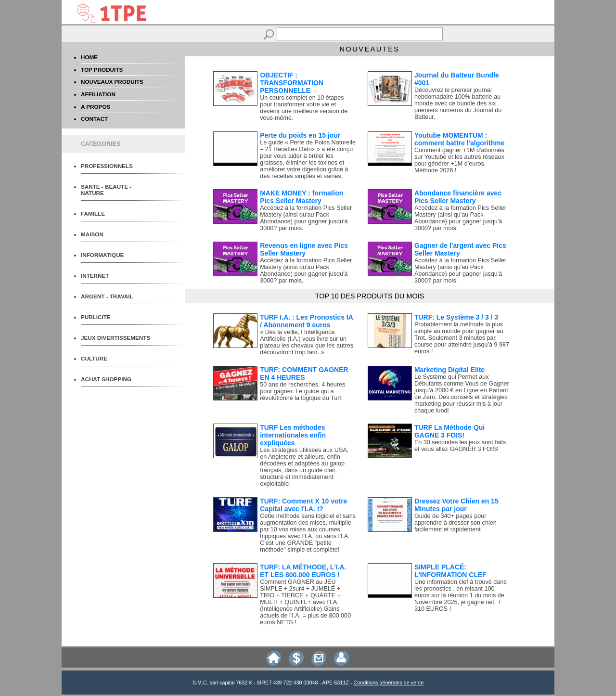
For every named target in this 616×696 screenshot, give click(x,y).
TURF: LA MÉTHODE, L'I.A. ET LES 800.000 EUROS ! (303, 571)
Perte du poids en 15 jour (300, 135)
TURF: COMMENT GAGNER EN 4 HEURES (304, 374)
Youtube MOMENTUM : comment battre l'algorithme (460, 139)
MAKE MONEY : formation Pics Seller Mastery (302, 197)
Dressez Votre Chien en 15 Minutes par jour (456, 505)
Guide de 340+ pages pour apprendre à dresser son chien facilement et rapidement (456, 523)
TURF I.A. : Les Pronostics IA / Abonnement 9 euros (306, 321)
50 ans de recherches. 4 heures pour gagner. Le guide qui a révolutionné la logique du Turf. (302, 391)
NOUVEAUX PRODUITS (112, 82)
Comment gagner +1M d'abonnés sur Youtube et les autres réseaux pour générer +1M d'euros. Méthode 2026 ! (459, 160)
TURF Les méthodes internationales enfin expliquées (293, 435)
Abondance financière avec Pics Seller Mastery (458, 197)
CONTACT (94, 119)
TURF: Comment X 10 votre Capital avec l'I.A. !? (303, 505)
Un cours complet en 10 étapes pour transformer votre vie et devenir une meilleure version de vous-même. (304, 108)
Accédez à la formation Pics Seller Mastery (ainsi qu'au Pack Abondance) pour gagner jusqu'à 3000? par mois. (306, 218)
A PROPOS (96, 107)
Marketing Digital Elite (449, 370)
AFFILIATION (98, 94)
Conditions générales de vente (388, 683)
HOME (89, 57)
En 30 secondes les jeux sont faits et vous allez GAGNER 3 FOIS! (460, 446)
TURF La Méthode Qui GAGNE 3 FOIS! (449, 431)
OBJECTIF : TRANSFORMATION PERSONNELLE (292, 83)
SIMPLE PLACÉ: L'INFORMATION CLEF (450, 571)
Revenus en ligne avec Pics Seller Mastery (304, 249)
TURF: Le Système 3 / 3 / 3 (456, 317)
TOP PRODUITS (102, 70)
